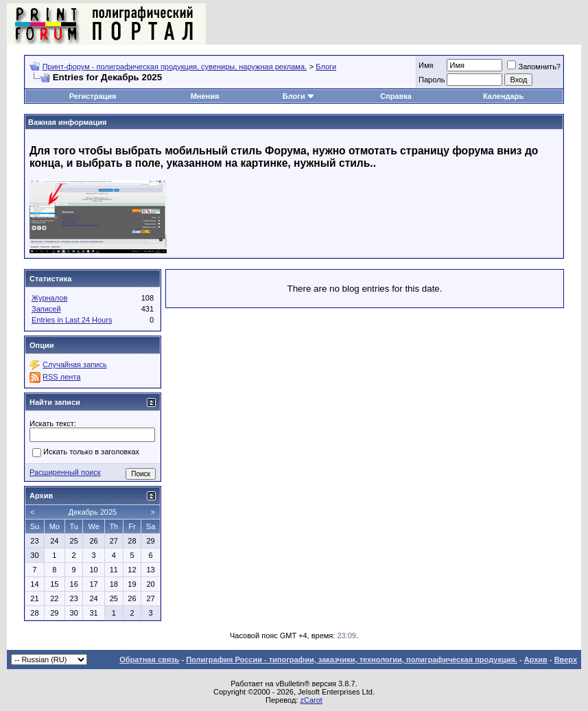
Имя (426, 65)
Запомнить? (534, 67)
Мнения (205, 96)
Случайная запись (75, 364)
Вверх (566, 660)
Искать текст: (53, 423)
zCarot (311, 700)
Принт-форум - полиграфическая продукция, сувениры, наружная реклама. (175, 67)
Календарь (503, 96)
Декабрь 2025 (93, 512)
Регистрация (93, 96)
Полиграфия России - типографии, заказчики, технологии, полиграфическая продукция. (352, 660)
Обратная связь (149, 660)
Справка (396, 96)
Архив (536, 660)
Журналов (49, 298)
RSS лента (61, 377)
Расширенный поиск (65, 472)
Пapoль (432, 80)
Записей (46, 309)
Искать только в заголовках (86, 453)
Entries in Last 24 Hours (72, 320)
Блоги (326, 67)
